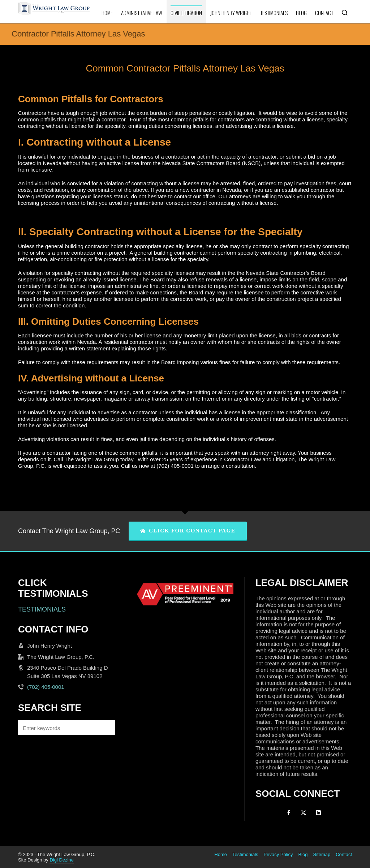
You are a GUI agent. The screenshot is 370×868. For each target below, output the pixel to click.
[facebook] (289, 813)
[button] (106, 728)
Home (221, 854)
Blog (303, 854)
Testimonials (245, 854)
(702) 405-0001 (46, 687)
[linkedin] (318, 813)
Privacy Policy (278, 854)
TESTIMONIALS (42, 609)
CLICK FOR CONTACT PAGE (188, 531)
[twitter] (304, 813)
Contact (344, 854)
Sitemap (322, 854)
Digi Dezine (61, 860)
